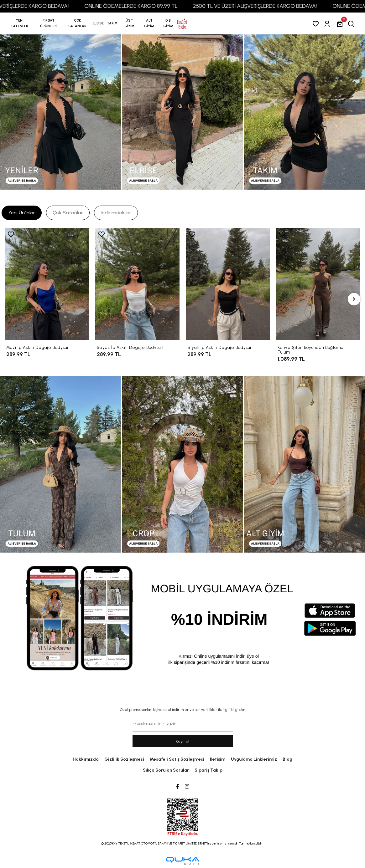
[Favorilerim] (317, 24)
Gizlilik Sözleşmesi (124, 759)
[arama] (352, 24)
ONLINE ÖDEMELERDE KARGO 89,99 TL (142, 6)
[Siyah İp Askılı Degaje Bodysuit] (228, 284)
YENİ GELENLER (20, 23)
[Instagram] (187, 787)
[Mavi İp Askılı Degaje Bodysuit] (47, 284)
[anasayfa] (182, 23)
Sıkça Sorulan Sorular (166, 770)
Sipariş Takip (209, 770)
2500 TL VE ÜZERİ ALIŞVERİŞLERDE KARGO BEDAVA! (266, 6)
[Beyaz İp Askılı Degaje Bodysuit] (137, 284)
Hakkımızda (86, 759)
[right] (354, 299)
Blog (287, 759)
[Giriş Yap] (328, 24)
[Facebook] (178, 787)
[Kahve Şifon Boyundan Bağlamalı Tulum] (318, 284)
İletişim (218, 759)
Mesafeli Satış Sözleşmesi (177, 759)
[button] (49, 23)
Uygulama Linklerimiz (254, 759)
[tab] (22, 213)
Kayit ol (182, 741)
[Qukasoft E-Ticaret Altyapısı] (183, 861)
